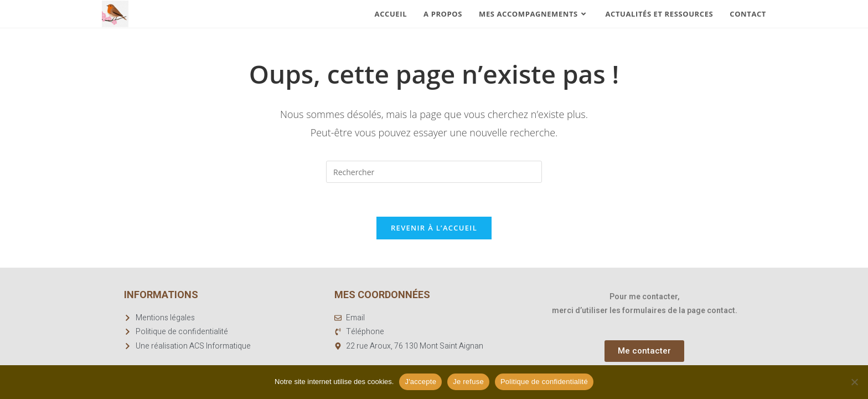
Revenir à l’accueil (434, 228)
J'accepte (420, 382)
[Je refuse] (854, 382)
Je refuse (468, 382)
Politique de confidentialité (544, 382)
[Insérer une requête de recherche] (434, 172)
